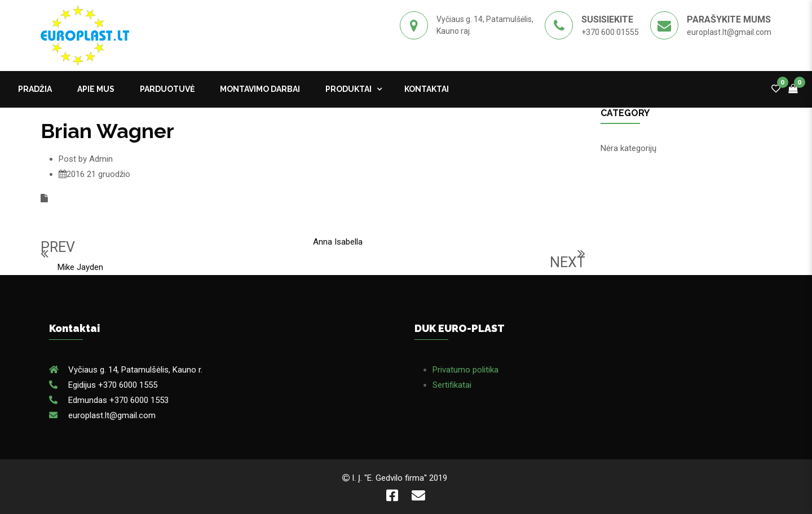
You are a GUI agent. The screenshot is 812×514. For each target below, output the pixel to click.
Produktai (348, 89)
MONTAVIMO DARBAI (260, 89)
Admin (101, 159)
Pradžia (35, 89)
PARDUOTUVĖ (167, 89)
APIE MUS (96, 89)
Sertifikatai (452, 385)
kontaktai (427, 89)
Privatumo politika (465, 370)
